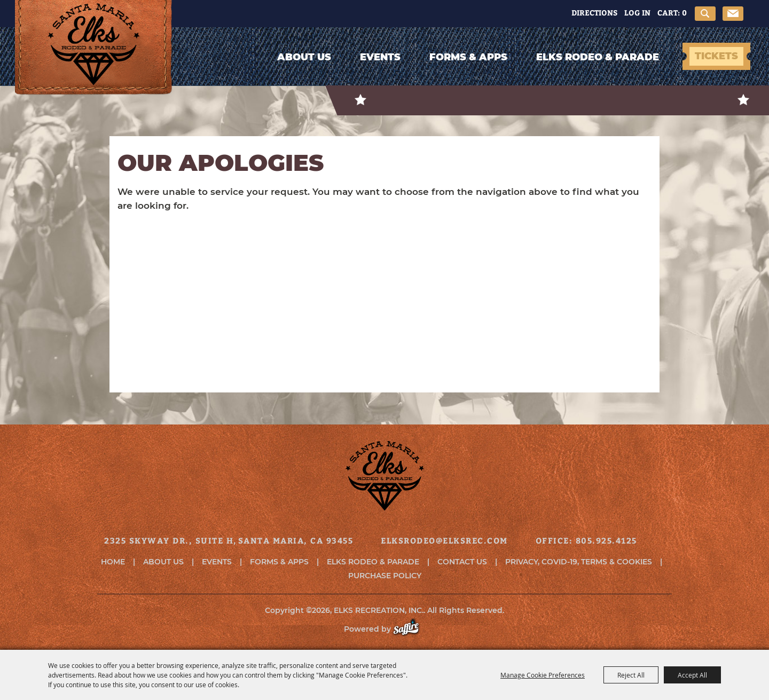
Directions (594, 13)
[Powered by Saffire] (411, 629)
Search (705, 14)
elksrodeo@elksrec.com (444, 540)
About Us (304, 57)
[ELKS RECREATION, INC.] (94, 60)
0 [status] (684, 13)
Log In (637, 13)
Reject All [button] (631, 675)
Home (113, 562)
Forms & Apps (468, 57)
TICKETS (716, 56)
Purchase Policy (385, 576)
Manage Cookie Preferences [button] (543, 675)
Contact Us (462, 562)
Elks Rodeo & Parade (598, 57)
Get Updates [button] (733, 14)
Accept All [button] (692, 675)
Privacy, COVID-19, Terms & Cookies (579, 562)
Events (380, 57)
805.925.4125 (606, 540)
